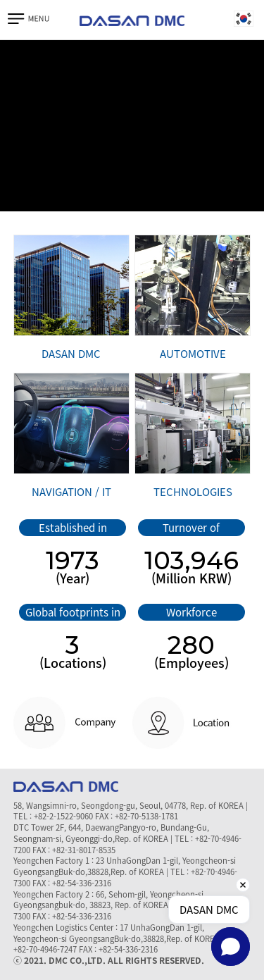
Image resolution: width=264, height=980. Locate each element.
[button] (231, 947)
